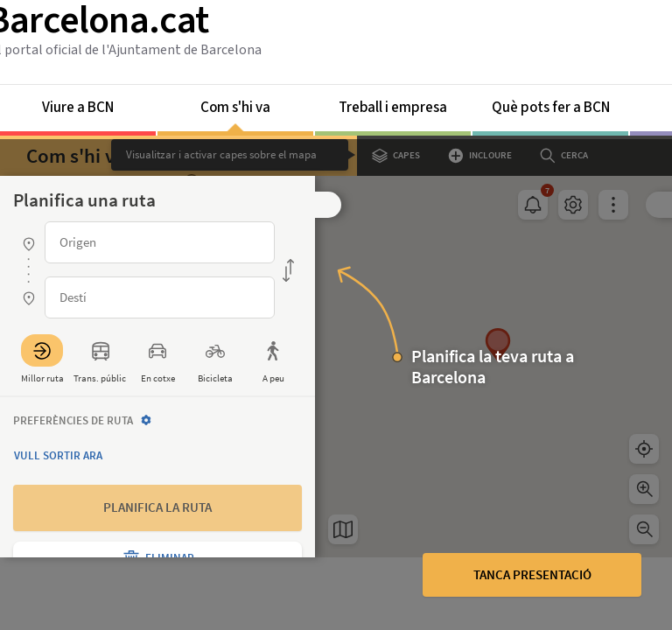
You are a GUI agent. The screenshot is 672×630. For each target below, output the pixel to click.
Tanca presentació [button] (532, 574)
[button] (328, 205)
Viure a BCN (78, 108)
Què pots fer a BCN (551, 108)
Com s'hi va (235, 114)
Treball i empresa (393, 108)
